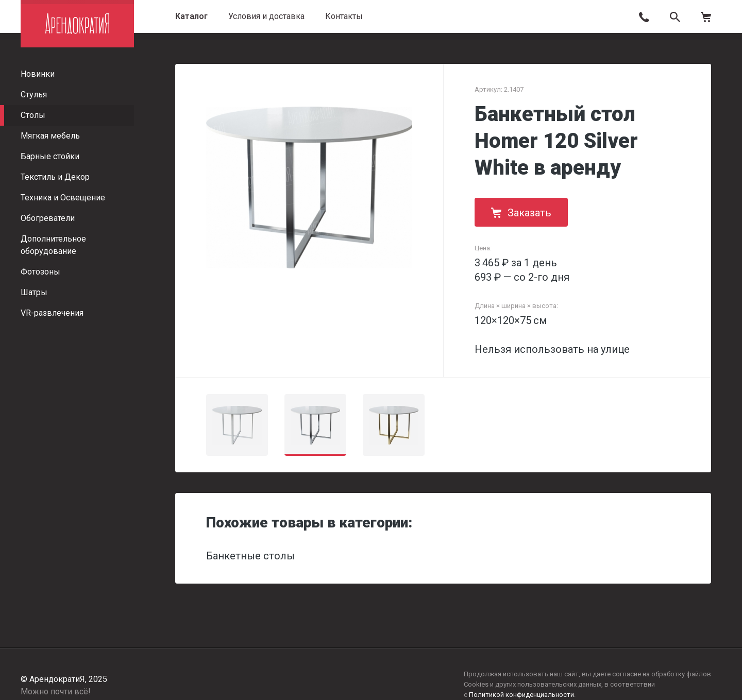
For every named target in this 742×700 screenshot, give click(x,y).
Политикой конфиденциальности (521, 695)
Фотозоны (40, 272)
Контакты (344, 16)
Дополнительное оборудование (53, 245)
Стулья (34, 95)
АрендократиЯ (77, 24)
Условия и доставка (266, 16)
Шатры (34, 292)
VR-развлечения (52, 313)
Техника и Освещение (63, 198)
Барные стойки (50, 156)
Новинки (38, 74)
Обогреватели (48, 218)
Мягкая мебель (50, 136)
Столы (33, 115)
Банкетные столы (250, 556)
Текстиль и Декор (55, 177)
